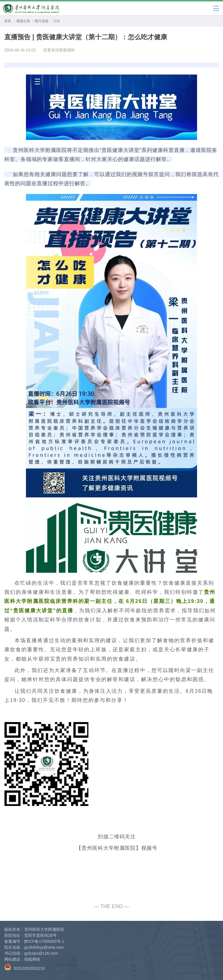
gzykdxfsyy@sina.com (44, 947)
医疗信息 (42, 21)
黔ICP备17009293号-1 (44, 941)
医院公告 (23, 21)
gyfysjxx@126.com (41, 953)
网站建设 (12, 959)
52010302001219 (25, 967)
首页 (8, 21)
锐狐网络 (32, 959)
